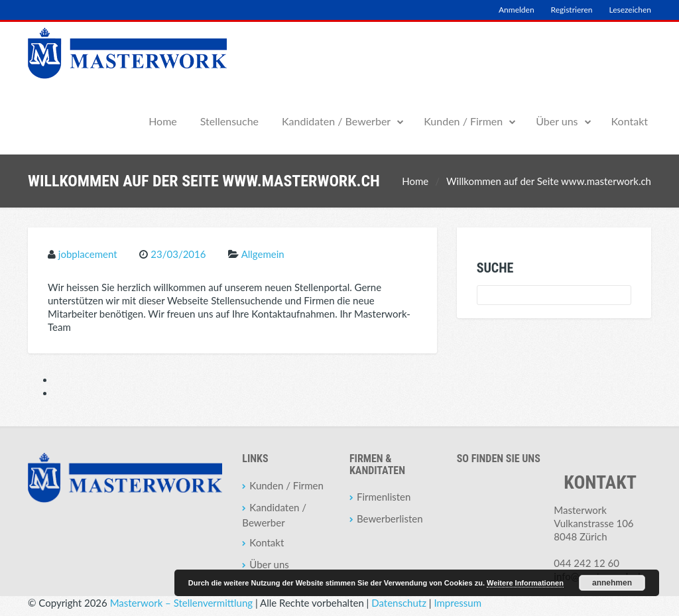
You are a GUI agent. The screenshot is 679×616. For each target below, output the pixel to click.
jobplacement (88, 254)
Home (163, 121)
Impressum (458, 603)
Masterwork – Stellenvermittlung (181, 603)
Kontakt (630, 121)
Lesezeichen (630, 10)
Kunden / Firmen (463, 121)
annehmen (612, 583)
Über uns (557, 121)
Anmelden (517, 10)
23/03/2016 (178, 254)
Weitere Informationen (525, 583)
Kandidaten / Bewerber (336, 121)
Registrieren (572, 10)
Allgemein (263, 254)
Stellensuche (229, 121)
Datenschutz (399, 603)
